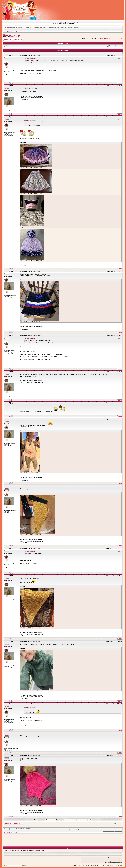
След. (121, 39)
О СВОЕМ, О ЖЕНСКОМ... (24, 28)
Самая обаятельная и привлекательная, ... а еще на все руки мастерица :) (57, 28)
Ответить (18, 39)
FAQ (77, 22)
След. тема (118, 46)
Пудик (12, 37)
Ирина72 (17, 37)
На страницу (102, 39)
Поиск (71, 22)
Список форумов (9, 28)
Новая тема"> (8, 39)
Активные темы (118, 30)
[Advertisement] (88, 6)
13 (118, 39)
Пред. (107, 39)
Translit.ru (71, 24)
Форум (65, 22)
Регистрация (52, 22)
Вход (59, 22)
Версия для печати (11, 46)
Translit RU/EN (62, 24)
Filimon (54, 24)
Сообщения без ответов (109, 30)
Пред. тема (112, 46)
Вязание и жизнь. (12, 35)
